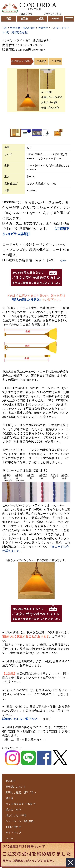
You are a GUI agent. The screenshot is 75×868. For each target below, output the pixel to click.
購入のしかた (13, 810)
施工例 (9, 798)
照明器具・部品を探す (23, 28)
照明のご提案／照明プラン (21, 792)
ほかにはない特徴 (16, 815)
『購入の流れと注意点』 (26, 300)
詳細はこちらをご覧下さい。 (21, 719)
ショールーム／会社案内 (20, 821)
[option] (36, 90)
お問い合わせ (13, 827)
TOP (5, 28)
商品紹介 (11, 781)
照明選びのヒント (16, 787)
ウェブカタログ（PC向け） (22, 804)
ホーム (10, 838)
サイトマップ (14, 833)
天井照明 (43, 28)
